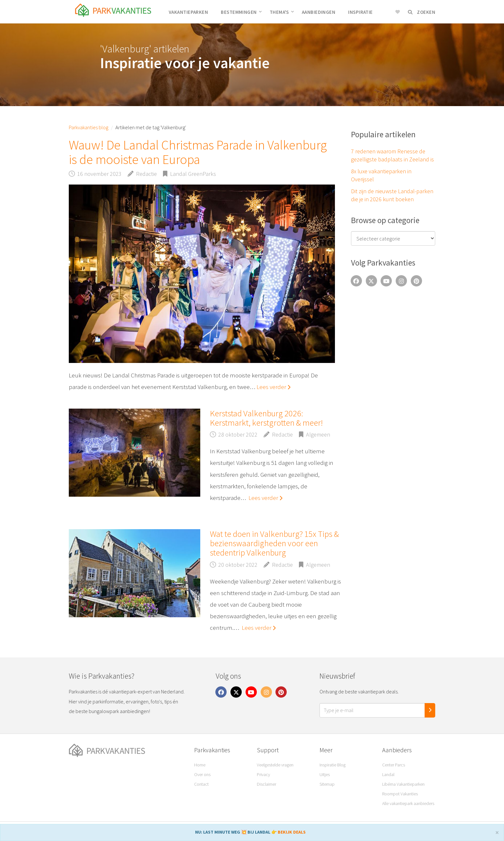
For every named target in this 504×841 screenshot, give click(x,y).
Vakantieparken (188, 12)
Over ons (202, 774)
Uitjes (325, 774)
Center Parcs (394, 765)
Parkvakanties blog (89, 127)
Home (200, 765)
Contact (201, 784)
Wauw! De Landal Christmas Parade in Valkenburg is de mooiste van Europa (198, 152)
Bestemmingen (241, 12)
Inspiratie (360, 12)
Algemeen (318, 434)
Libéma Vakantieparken (403, 784)
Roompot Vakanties (400, 794)
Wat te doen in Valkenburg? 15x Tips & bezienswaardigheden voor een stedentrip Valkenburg (274, 543)
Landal (388, 774)
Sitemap (327, 784)
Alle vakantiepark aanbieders (408, 803)
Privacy (263, 774)
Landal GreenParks (193, 174)
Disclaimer (266, 784)
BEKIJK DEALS (292, 832)
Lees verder (274, 387)
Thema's (282, 12)
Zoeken (422, 12)
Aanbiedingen (319, 12)
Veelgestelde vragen (275, 765)
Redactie (146, 174)
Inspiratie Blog (333, 765)
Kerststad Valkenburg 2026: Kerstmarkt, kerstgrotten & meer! (266, 418)
